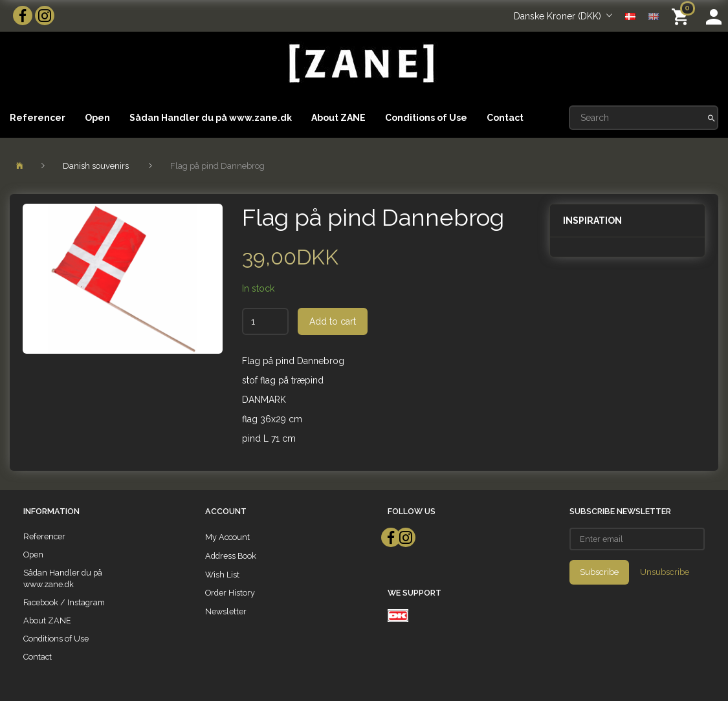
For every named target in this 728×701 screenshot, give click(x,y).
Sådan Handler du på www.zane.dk (211, 118)
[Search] (711, 118)
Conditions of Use (426, 118)
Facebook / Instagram (64, 602)
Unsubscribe (665, 572)
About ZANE (338, 118)
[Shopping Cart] (682, 16)
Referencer (38, 118)
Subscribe (599, 572)
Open (97, 118)
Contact (505, 118)
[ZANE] (360, 64)
